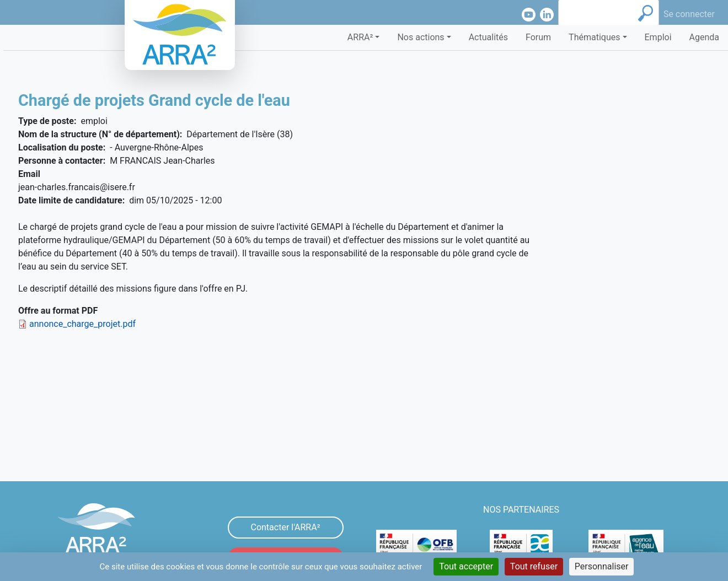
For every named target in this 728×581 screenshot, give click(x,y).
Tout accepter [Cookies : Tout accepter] (466, 566)
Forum (538, 37)
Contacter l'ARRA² (285, 527)
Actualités (488, 37)
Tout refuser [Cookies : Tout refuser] (534, 566)
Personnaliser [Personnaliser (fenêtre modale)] (602, 566)
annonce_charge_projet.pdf (82, 324)
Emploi (658, 37)
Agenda (704, 37)
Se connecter (689, 14)
